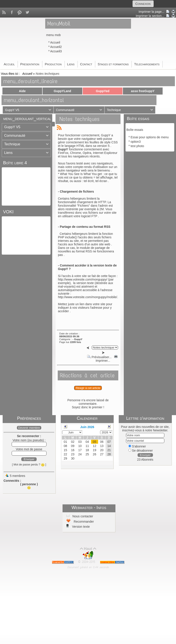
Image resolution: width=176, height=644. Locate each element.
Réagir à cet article (88, 388)
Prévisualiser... (99, 357)
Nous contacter (82, 516)
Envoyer (29, 459)
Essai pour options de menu (150, 137)
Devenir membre (29, 428)
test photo (137, 146)
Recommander (83, 522)
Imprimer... (106, 359)
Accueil (55, 42)
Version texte (80, 527)
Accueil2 (56, 47)
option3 (136, 142)
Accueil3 (56, 51)
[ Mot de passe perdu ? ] (29, 465)
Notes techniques (79, 119)
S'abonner (137, 446)
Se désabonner (141, 451)
